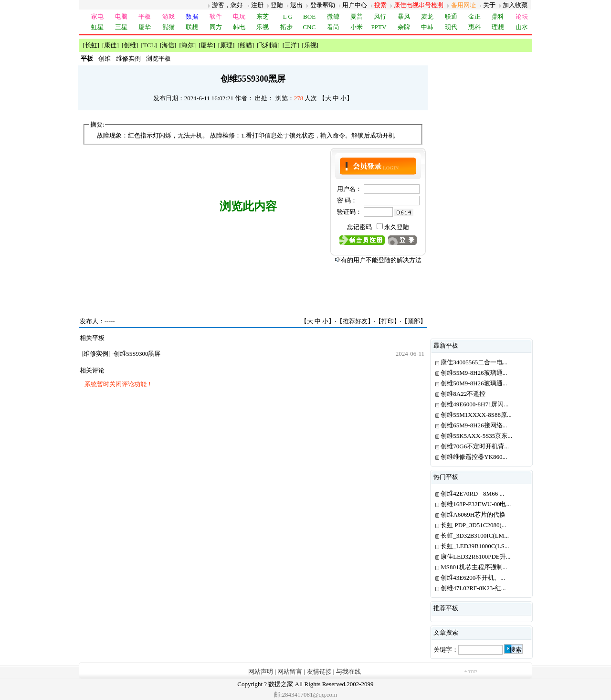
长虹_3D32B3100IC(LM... (475, 536)
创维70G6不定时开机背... (475, 446)
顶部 (414, 321)
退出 (296, 5)
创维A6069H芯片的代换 (473, 514)
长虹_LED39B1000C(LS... (475, 546)
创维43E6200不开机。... (473, 578)
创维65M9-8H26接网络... (474, 425)
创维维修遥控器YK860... (474, 457)
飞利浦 (268, 45)
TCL (149, 45)
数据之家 (281, 684)
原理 (226, 45)
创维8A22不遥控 (463, 394)
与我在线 (348, 672)
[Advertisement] (253, 287)
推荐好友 (355, 321)
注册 (257, 5)
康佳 (110, 45)
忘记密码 (359, 227)
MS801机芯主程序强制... (474, 567)
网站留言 (290, 672)
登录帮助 (323, 5)
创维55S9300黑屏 (137, 354)
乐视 (310, 45)
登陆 (277, 5)
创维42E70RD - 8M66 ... (472, 493)
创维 (130, 45)
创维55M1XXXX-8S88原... (476, 415)
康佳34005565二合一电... (474, 362)
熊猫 (246, 45)
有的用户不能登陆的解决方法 (381, 260)
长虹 (91, 45)
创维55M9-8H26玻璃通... (474, 373)
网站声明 (261, 672)
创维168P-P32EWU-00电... (476, 504)
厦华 (207, 45)
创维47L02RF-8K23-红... (473, 588)
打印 (388, 321)
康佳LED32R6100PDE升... (475, 557)
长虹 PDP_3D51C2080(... (473, 525)
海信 (168, 45)
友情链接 (319, 672)
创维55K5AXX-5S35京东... (476, 436)
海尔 (188, 45)
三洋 (291, 45)
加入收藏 (515, 5)
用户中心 (355, 5)
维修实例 (128, 58)
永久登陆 (397, 227)
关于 (489, 5)
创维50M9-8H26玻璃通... (474, 383)
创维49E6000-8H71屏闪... (474, 404)
